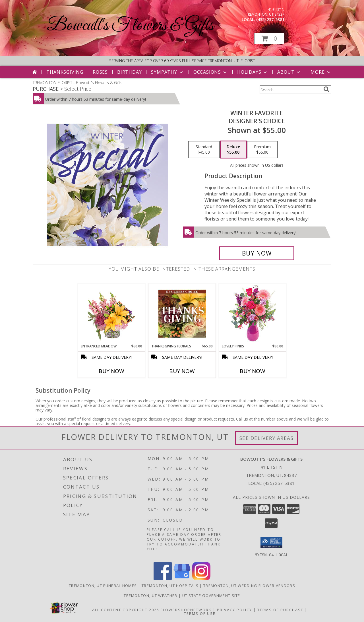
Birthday (129, 72)
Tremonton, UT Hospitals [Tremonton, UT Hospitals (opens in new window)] (170, 585)
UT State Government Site (211, 595)
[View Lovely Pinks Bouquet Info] (253, 314)
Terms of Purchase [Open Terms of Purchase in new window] (280, 609)
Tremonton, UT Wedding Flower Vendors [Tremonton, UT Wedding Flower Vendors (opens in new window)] (249, 585)
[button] (269, 39)
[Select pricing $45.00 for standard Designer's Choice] (204, 150)
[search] (326, 89)
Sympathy (167, 72)
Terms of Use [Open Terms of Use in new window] (200, 613)
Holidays (253, 72)
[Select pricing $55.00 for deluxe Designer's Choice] (233, 150)
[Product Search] (290, 90)
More (321, 72)
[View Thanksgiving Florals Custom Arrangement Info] (182, 314)
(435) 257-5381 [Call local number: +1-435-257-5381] (270, 19)
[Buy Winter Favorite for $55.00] (257, 253)
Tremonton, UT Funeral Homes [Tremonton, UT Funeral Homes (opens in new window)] (103, 585)
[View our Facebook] (163, 578)
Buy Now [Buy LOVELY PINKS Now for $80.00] (253, 371)
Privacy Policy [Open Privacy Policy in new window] (234, 609)
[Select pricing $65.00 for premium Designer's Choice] (262, 150)
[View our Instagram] (201, 578)
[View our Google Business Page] (182, 578)
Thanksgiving (65, 72)
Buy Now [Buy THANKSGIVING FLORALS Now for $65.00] (182, 371)
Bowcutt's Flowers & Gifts (130, 26)
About (289, 72)
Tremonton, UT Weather (150, 595)
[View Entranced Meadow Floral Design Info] (111, 314)
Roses (100, 72)
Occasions (211, 72)
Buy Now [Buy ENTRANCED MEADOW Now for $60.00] (111, 371)
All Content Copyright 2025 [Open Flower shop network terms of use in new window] (126, 609)
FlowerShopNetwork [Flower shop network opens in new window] (186, 609)
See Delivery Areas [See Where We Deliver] (267, 438)
